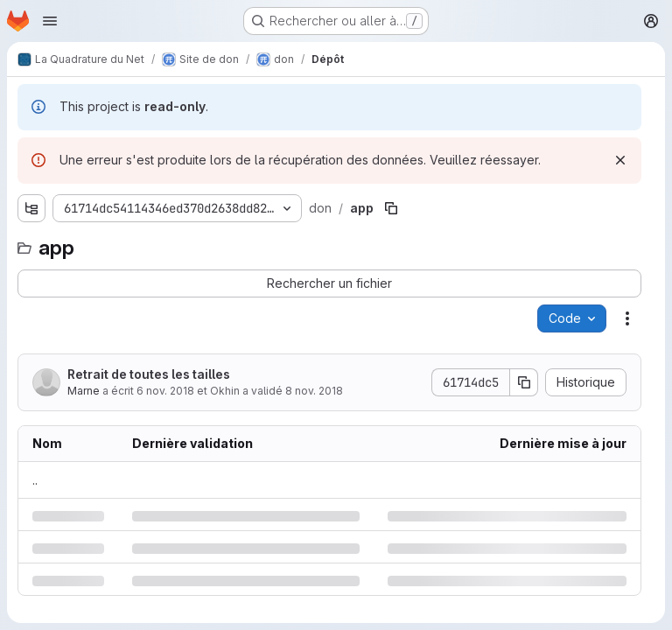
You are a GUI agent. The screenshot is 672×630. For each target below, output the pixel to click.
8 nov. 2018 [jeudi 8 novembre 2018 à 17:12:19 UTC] (314, 391)
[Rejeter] (620, 160)
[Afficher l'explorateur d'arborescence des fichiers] (31, 208)
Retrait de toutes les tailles (149, 374)
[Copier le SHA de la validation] (524, 382)
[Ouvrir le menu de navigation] (50, 21)
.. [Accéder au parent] (35, 480)
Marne (84, 391)
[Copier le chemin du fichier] (391, 208)
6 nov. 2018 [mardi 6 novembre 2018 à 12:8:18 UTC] (165, 391)
